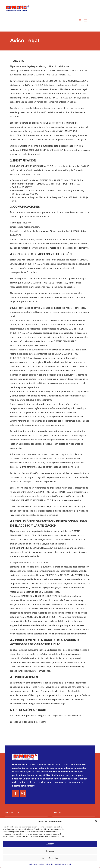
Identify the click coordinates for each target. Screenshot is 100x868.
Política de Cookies (37, 864)
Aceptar (50, 844)
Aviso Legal (66, 864)
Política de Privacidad (53, 864)
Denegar (50, 851)
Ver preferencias (50, 858)
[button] (96, 821)
